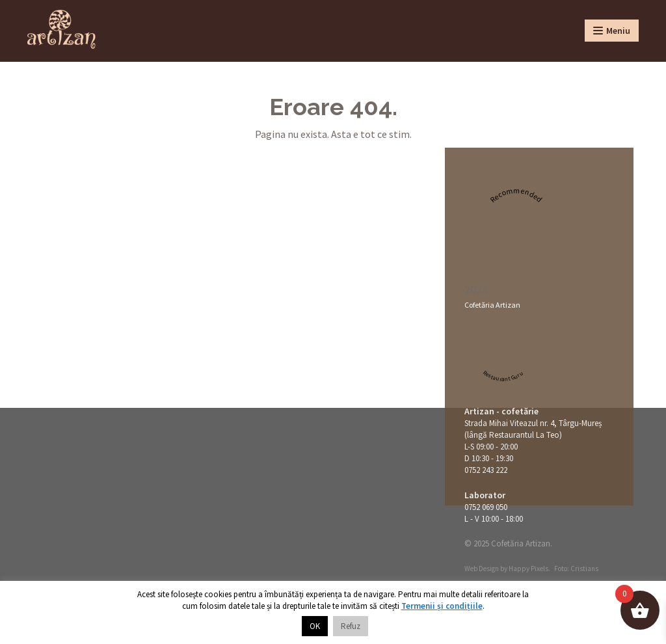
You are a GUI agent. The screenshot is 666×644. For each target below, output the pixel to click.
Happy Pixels (528, 569)
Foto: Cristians (576, 569)
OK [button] (315, 626)
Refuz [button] (351, 626)
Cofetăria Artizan (492, 305)
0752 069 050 (486, 507)
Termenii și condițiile (442, 606)
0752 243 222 (486, 470)
